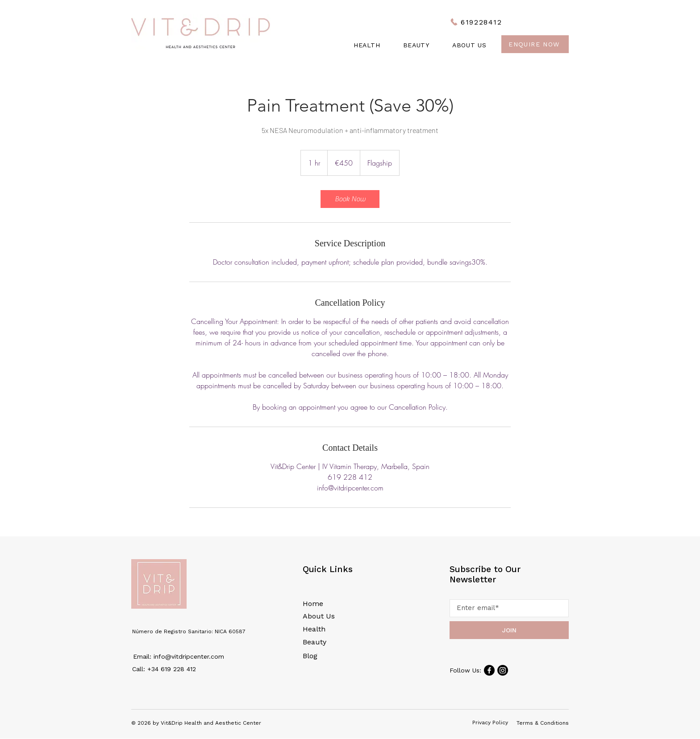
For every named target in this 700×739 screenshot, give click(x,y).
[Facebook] (489, 670)
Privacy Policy (490, 722)
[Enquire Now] (535, 44)
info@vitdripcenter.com (189, 656)
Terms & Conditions (543, 723)
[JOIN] (509, 630)
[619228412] (476, 22)
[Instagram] (503, 670)
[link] (350, 199)
